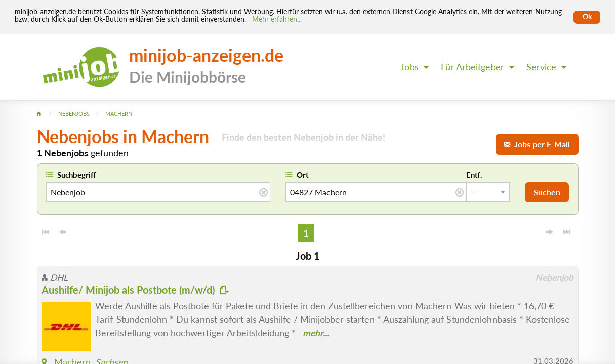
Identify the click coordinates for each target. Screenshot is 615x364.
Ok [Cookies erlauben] (587, 17)
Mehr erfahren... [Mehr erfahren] (277, 19)
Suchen (547, 192)
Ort (303, 175)
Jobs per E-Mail (537, 144)
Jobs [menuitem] (409, 67)
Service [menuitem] (541, 67)
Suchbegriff (76, 175)
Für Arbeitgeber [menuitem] (473, 67)
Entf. (474, 175)
